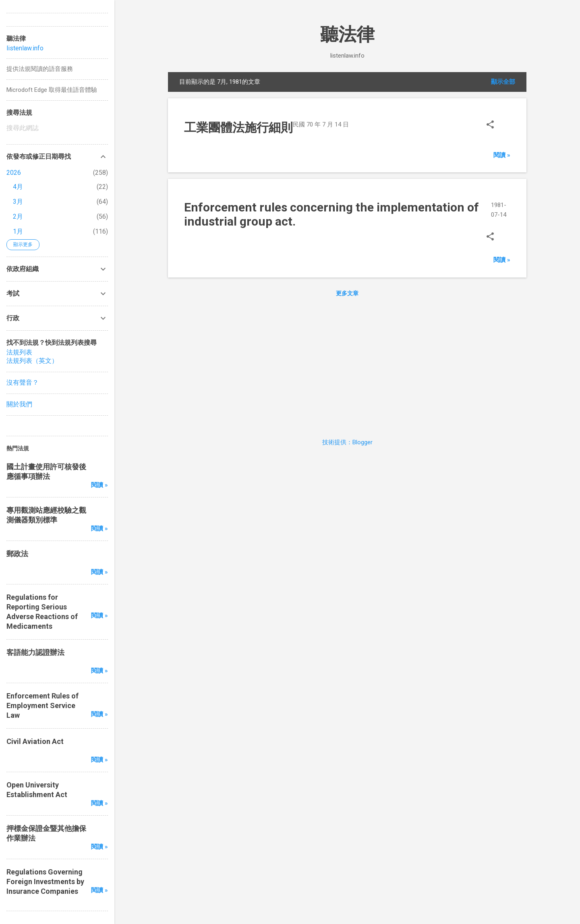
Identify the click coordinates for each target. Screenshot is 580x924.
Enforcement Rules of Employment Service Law (42, 705)
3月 (18, 202)
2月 (18, 216)
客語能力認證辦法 (35, 652)
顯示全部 (503, 82)
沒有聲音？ (23, 382)
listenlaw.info (25, 48)
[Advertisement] (347, 366)
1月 (18, 231)
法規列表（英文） (32, 361)
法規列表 (19, 352)
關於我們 (19, 404)
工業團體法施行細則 (238, 127)
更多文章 (347, 293)
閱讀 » (502, 155)
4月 (18, 187)
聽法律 (347, 34)
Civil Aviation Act (35, 741)
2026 (14, 173)
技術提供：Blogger (347, 442)
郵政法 (17, 554)
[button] (490, 125)
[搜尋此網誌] (57, 128)
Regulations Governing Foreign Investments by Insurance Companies (45, 882)
